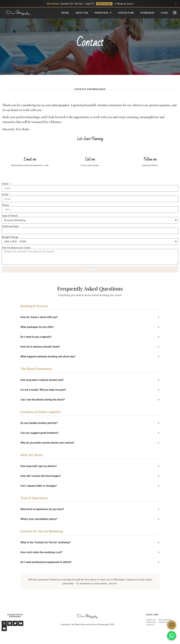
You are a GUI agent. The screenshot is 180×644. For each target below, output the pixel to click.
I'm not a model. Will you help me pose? (43, 390)
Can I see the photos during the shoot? (43, 400)
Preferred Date (10, 226)
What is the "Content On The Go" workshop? (45, 542)
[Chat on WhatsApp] (172, 636)
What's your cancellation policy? (39, 519)
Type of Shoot (10, 216)
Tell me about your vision (16, 248)
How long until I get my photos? (39, 466)
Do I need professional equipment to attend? (46, 562)
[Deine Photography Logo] (87, 616)
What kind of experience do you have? (42, 509)
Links (164, 13)
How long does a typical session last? (42, 380)
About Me (82, 13)
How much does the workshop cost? (41, 552)
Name (5, 184)
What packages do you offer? (37, 327)
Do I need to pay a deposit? (36, 337)
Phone (5, 205)
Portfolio (103, 13)
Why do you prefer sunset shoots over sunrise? (47, 443)
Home (65, 13)
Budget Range (10, 237)
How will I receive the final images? (41, 476)
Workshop (147, 13)
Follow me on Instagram (15, 616)
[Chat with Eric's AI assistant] (172, 625)
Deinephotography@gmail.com (30, 165)
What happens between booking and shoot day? (48, 357)
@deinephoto (150, 165)
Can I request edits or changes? (39, 486)
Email (5, 194)
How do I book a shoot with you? (39, 317)
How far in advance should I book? (40, 347)
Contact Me (126, 13)
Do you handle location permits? (39, 423)
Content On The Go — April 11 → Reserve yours (90, 4)
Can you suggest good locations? (40, 433)
